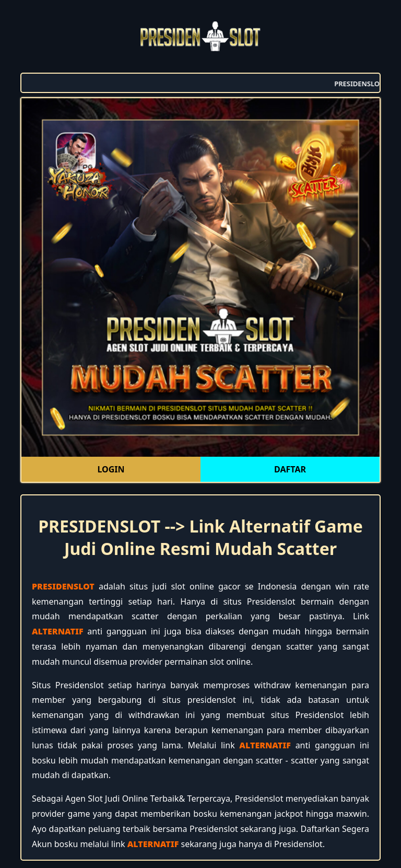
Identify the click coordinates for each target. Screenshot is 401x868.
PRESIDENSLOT (63, 586)
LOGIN (111, 469)
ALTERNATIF (58, 631)
